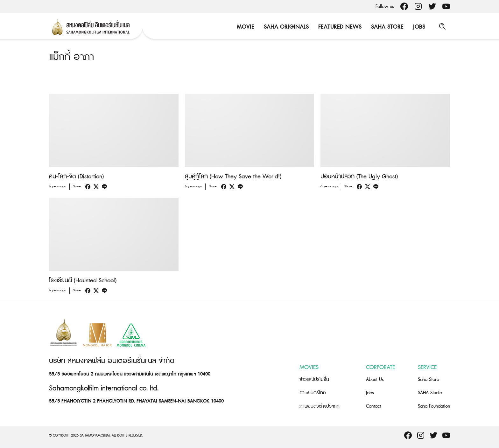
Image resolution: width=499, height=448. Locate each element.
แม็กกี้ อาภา (71, 57)
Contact (373, 406)
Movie (245, 27)
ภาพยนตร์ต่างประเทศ (320, 406)
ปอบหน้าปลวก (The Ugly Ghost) (359, 177)
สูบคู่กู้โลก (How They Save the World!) (233, 177)
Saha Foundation (434, 406)
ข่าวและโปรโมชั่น (314, 379)
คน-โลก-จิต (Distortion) (76, 177)
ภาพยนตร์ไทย (313, 393)
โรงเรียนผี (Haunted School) (83, 281)
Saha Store (387, 27)
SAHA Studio (430, 393)
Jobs (418, 27)
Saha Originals (286, 27)
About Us (375, 379)
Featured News (339, 27)
